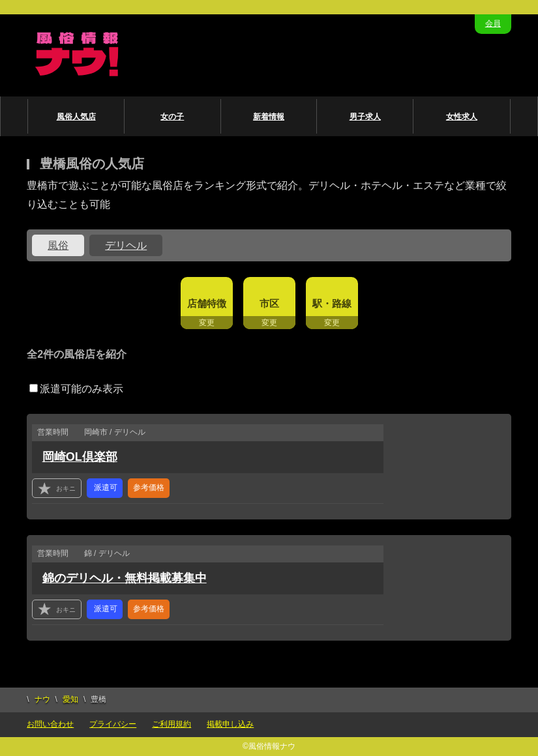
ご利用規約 (172, 724)
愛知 (70, 699)
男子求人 (365, 117)
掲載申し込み (230, 724)
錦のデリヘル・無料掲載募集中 (125, 578)
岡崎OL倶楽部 (80, 457)
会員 (493, 23)
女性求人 (462, 117)
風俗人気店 (76, 117)
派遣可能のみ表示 (76, 389)
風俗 (58, 245)
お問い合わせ (50, 724)
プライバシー (113, 724)
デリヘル (126, 245)
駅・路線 (332, 303)
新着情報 (269, 117)
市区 (269, 303)
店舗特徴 (207, 303)
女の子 (172, 117)
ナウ (42, 699)
